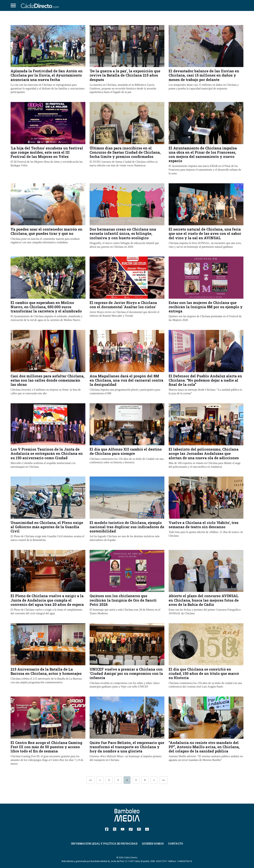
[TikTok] (131, 829)
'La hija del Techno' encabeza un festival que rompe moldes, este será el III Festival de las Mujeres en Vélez (47, 152)
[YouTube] (123, 829)
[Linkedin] (147, 829)
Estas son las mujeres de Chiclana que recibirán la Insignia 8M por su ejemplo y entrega (206, 307)
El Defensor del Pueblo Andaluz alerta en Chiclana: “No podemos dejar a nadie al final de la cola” (205, 380)
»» (164, 780)
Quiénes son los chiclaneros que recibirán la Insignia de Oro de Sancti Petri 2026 (123, 600)
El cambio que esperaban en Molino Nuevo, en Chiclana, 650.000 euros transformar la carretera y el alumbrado (46, 307)
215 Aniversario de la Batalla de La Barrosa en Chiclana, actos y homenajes (46, 671)
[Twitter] (115, 829)
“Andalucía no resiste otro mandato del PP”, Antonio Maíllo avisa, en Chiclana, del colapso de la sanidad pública (204, 747)
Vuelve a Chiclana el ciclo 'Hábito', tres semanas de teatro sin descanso (204, 525)
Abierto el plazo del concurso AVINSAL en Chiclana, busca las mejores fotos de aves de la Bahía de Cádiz (204, 600)
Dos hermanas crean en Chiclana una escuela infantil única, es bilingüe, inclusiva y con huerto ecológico (123, 233)
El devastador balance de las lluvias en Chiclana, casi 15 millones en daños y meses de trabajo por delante (204, 75)
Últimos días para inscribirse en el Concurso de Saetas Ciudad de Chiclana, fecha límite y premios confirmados (125, 152)
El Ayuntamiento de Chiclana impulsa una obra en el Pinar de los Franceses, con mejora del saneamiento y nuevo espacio (203, 154)
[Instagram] (139, 829)
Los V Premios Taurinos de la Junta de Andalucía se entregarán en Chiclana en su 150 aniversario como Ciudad (47, 453)
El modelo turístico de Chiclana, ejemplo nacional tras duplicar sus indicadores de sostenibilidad (127, 527)
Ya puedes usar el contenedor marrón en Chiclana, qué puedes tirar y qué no (46, 231)
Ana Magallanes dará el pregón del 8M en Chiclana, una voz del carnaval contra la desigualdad (126, 380)
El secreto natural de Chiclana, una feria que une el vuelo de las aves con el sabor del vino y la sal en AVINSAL (205, 233)
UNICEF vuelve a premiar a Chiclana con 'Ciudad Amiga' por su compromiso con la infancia (126, 673)
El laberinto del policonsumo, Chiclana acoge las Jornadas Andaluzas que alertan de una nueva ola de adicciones (204, 453)
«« (90, 780)
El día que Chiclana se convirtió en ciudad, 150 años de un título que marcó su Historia (204, 673)
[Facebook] (107, 829)
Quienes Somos (153, 844)
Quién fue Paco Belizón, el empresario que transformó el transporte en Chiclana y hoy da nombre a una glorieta (127, 747)
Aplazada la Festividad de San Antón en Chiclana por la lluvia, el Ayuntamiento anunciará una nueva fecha (47, 75)
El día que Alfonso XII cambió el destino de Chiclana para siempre (126, 451)
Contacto (176, 844)
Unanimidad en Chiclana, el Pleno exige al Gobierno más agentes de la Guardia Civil (47, 527)
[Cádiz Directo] (41, 5)
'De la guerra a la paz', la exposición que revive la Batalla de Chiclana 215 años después (125, 75)
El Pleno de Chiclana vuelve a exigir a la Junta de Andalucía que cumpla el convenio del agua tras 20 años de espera (47, 600)
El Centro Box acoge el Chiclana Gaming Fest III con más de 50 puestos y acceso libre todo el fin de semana (46, 747)
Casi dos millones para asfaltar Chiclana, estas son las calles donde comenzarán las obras (48, 380)
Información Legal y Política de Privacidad (104, 844)
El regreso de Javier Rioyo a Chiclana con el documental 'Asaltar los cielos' (123, 305)
